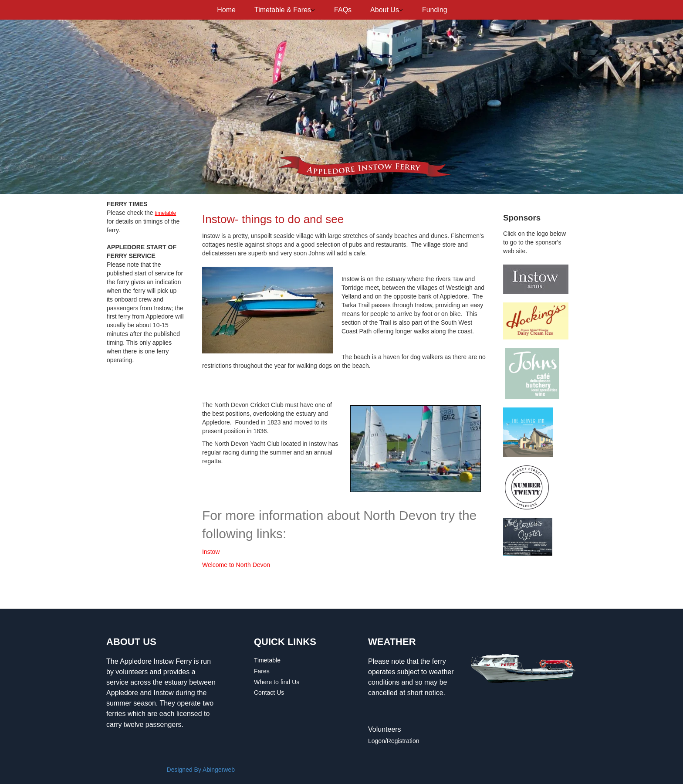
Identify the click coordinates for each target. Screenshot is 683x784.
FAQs (343, 10)
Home (226, 10)
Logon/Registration (394, 741)
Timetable (267, 660)
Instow (211, 552)
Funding (435, 10)
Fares (262, 671)
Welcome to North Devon (236, 565)
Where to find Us (277, 682)
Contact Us (269, 692)
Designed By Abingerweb (201, 770)
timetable (166, 213)
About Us (385, 10)
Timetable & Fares (283, 10)
